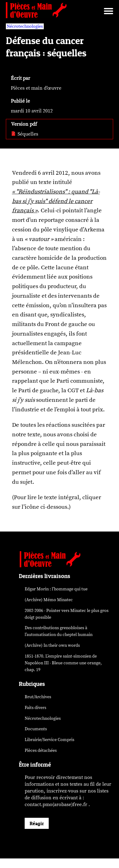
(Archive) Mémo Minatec (49, 600)
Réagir (37, 823)
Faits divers (35, 708)
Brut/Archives (38, 697)
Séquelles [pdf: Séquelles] (25, 134)
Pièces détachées (41, 750)
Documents (36, 729)
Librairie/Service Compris (49, 740)
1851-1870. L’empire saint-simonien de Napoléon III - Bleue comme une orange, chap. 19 (63, 663)
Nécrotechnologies (43, 718)
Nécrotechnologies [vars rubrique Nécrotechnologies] (25, 26)
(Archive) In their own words (52, 645)
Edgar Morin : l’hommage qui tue (56, 589)
